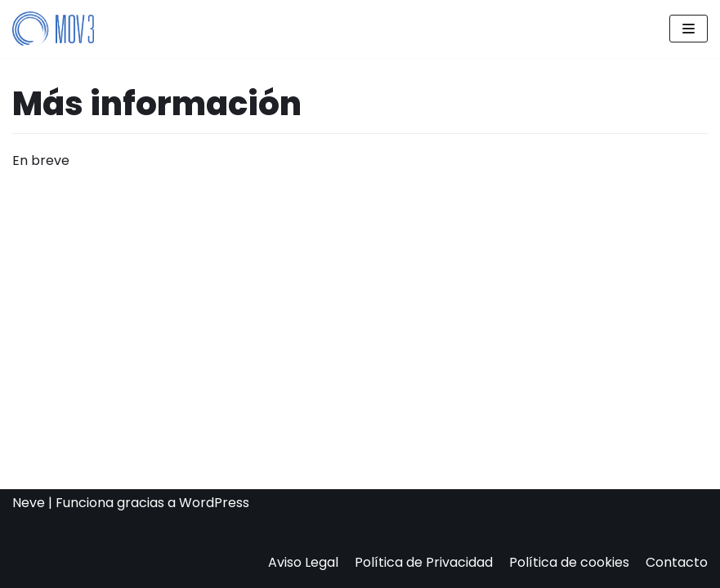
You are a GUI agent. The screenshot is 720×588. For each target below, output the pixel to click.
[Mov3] (53, 29)
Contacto (677, 562)
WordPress (214, 503)
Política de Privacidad (424, 562)
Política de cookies (569, 562)
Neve (29, 503)
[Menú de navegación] (689, 29)
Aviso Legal (303, 562)
